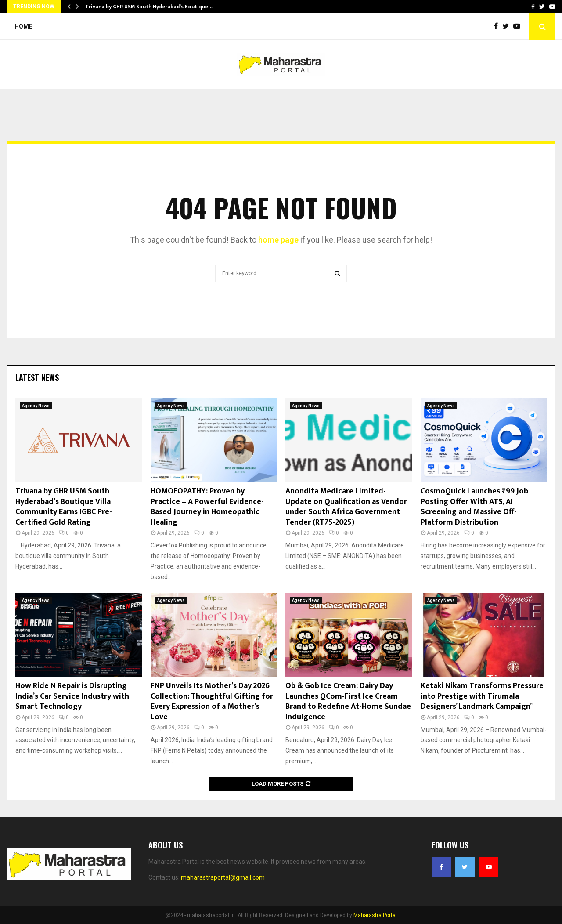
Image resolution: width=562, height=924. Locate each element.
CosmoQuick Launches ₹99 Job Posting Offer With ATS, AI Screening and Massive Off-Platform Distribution (474, 507)
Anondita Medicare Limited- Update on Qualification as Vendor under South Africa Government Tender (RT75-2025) (346, 507)
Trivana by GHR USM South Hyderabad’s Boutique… (149, 7)
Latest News (37, 377)
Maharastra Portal (375, 915)
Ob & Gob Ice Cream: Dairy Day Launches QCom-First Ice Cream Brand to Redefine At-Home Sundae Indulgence (348, 701)
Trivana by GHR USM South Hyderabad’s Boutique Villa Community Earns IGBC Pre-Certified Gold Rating (64, 507)
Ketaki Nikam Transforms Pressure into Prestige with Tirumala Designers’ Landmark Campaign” (482, 696)
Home (23, 26)
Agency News (36, 406)
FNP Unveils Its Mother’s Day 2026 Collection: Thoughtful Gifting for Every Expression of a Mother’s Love (212, 701)
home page (278, 240)
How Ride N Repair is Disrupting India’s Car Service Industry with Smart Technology (72, 696)
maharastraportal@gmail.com (223, 877)
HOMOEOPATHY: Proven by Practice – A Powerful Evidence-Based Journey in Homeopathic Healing (207, 507)
